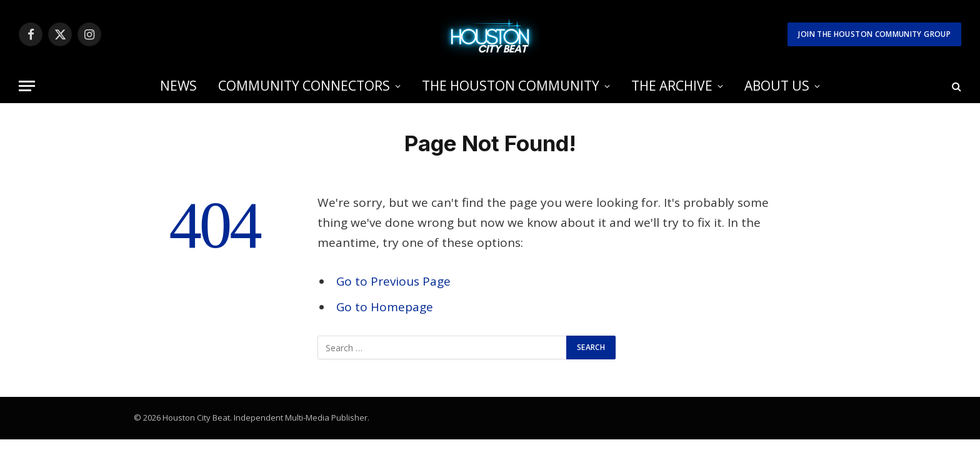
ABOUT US (777, 86)
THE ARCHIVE (672, 86)
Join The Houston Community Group (874, 34)
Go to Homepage (385, 307)
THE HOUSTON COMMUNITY (511, 86)
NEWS (178, 86)
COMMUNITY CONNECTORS (304, 86)
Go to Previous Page (393, 281)
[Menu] (27, 86)
